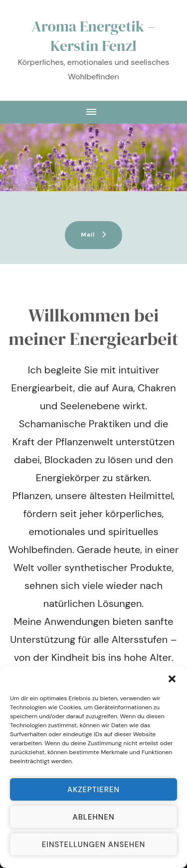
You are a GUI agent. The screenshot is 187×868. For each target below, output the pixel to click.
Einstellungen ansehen (94, 845)
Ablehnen (93, 817)
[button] (172, 679)
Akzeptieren (93, 790)
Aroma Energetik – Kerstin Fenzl (93, 36)
